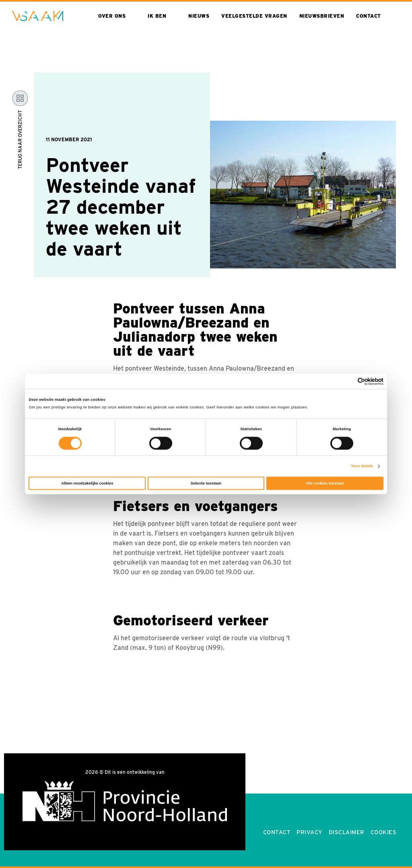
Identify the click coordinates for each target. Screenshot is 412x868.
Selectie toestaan (206, 483)
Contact (369, 16)
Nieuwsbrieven (322, 16)
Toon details (362, 466)
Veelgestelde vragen (254, 16)
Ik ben (157, 16)
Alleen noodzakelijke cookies (87, 483)
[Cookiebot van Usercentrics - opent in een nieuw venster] (348, 381)
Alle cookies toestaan (325, 483)
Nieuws (199, 16)
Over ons (112, 16)
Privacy (310, 832)
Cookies (384, 832)
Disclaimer (347, 832)
